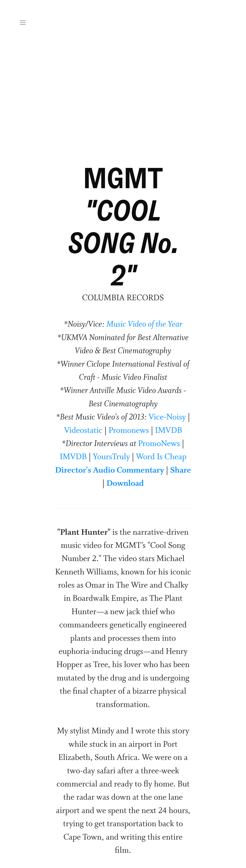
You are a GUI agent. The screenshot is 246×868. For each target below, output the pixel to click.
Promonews (129, 431)
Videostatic (83, 431)
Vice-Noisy (167, 417)
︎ (23, 23)
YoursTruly (111, 457)
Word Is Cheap (161, 457)
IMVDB (169, 431)
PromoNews (159, 444)
